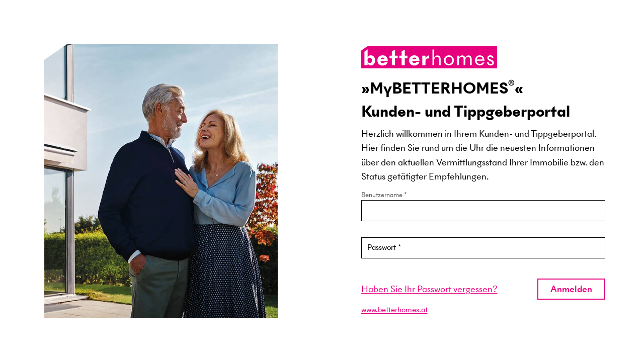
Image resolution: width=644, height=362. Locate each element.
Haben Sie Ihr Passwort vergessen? (429, 289)
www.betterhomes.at (394, 309)
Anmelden (571, 289)
